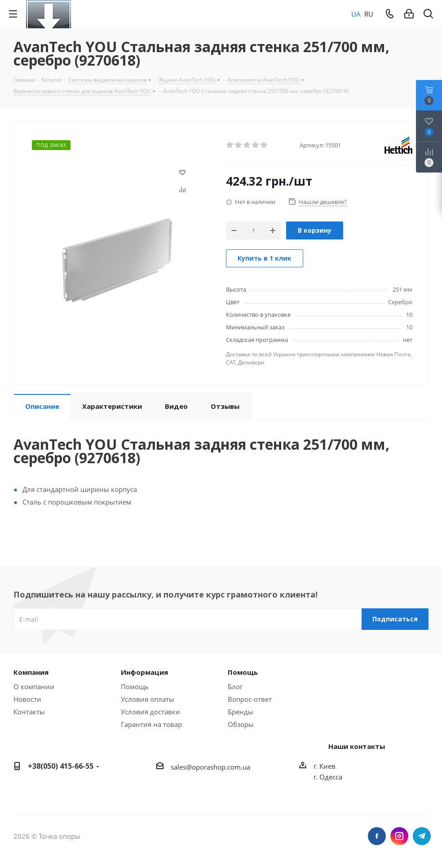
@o (191, 767)
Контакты (29, 712)
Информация (144, 672)
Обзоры (241, 724)
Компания (31, 672)
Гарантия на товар (151, 724)
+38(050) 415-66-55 (61, 766)
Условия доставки (150, 712)
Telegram (422, 836)
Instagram (399, 836)
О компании (34, 686)
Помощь (135, 686)
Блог (235, 686)
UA (356, 14)
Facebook (377, 836)
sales (178, 767)
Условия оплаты (148, 699)
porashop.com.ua (223, 767)
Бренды (241, 712)
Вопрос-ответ (250, 699)
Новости (27, 699)
